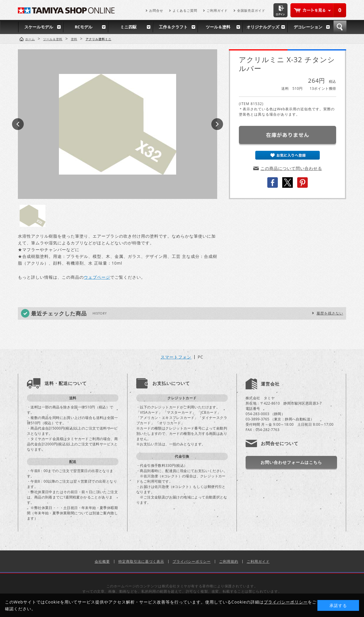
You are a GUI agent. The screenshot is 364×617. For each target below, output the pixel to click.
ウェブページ (97, 277)
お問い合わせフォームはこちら (291, 462)
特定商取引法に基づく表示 (141, 561)
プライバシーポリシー (192, 561)
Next (217, 124)
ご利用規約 (229, 561)
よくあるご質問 (185, 10)
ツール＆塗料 (218, 27)
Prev (18, 124)
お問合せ (156, 10)
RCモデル (84, 27)
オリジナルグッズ (263, 27)
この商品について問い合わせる (291, 168)
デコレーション (308, 27)
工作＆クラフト (173, 27)
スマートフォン (176, 357)
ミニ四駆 (128, 27)
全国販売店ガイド (251, 10)
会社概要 (102, 561)
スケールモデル (39, 27)
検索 (340, 27)
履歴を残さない (330, 313)
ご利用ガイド (217, 10)
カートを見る (318, 10)
